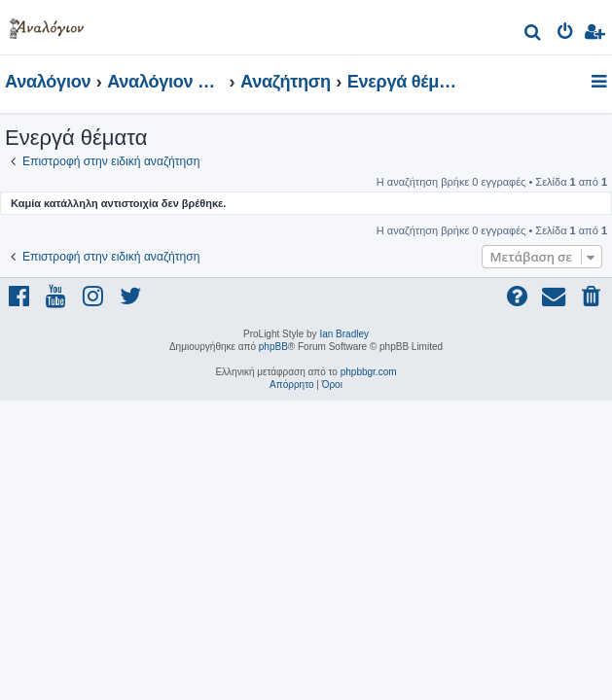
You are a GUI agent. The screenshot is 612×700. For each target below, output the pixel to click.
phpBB (273, 347)
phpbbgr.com (369, 372)
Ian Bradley (344, 334)
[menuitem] (534, 35)
